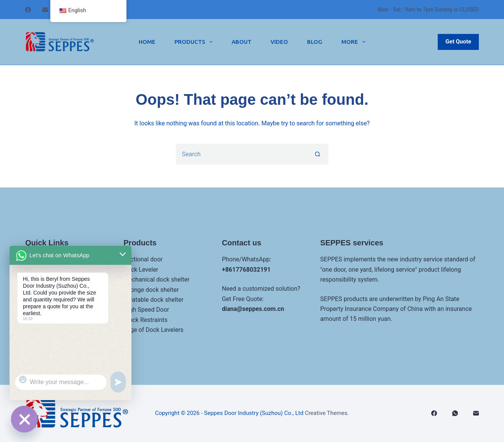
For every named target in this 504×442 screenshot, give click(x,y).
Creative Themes (326, 413)
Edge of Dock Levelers (153, 330)
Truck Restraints (146, 320)
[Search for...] (242, 154)
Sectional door (143, 259)
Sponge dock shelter (151, 290)
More (355, 42)
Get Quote (458, 42)
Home (147, 42)
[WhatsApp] (455, 413)
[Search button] (318, 154)
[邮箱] (45, 10)
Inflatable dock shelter (153, 300)
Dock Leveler (141, 270)
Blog (315, 42)
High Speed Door (146, 310)
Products (195, 42)
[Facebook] (28, 10)
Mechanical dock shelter (156, 279)
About (242, 42)
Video (279, 42)
